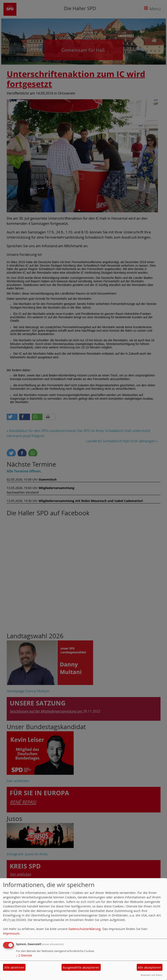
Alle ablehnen (14, 967)
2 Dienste (24, 955)
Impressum (11, 933)
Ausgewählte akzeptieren (81, 967)
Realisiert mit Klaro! (151, 975)
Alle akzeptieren (150, 967)
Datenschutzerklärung (85, 929)
